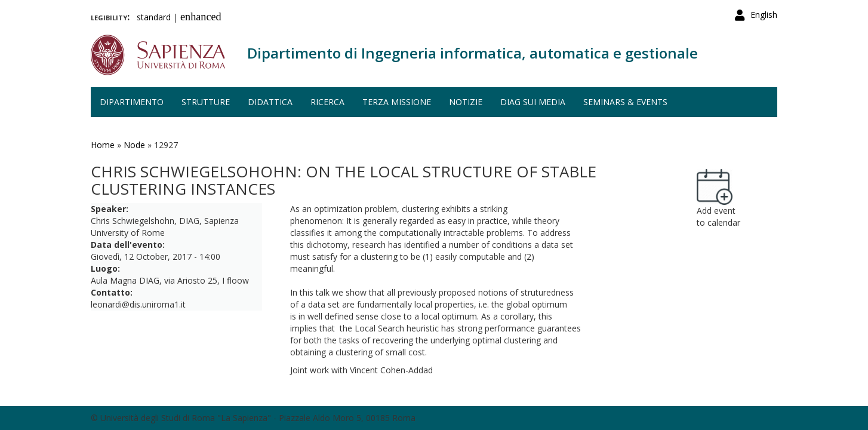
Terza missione (397, 102)
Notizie (466, 102)
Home (103, 145)
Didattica (270, 102)
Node (134, 145)
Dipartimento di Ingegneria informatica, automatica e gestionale (473, 53)
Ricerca (327, 102)
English (764, 15)
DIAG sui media (533, 102)
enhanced (201, 17)
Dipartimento (132, 102)
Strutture (206, 102)
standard (154, 17)
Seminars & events (625, 102)
